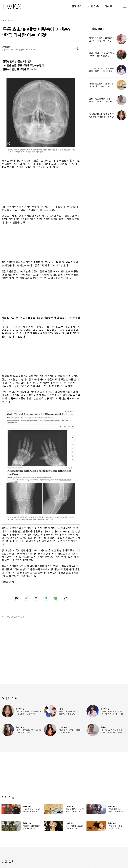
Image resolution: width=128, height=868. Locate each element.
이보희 (4, 47)
